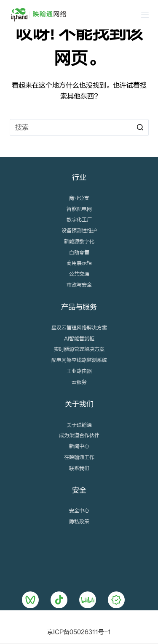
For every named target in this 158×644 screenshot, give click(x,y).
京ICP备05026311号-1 (79, 632)
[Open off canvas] (145, 15)
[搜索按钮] (140, 127)
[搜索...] (79, 127)
